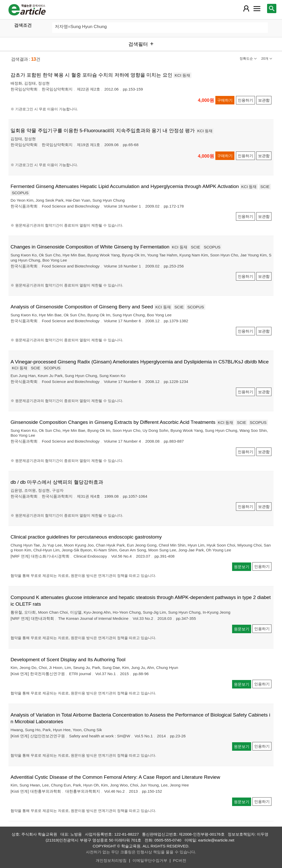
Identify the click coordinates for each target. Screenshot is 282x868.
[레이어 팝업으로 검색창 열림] (272, 8)
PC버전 (179, 860)
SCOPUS (20, 193)
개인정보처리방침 (111, 860)
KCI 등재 (182, 75)
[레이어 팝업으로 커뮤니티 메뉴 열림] (257, 8)
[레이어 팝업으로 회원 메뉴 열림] (246, 8)
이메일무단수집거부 (150, 860)
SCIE (265, 187)
